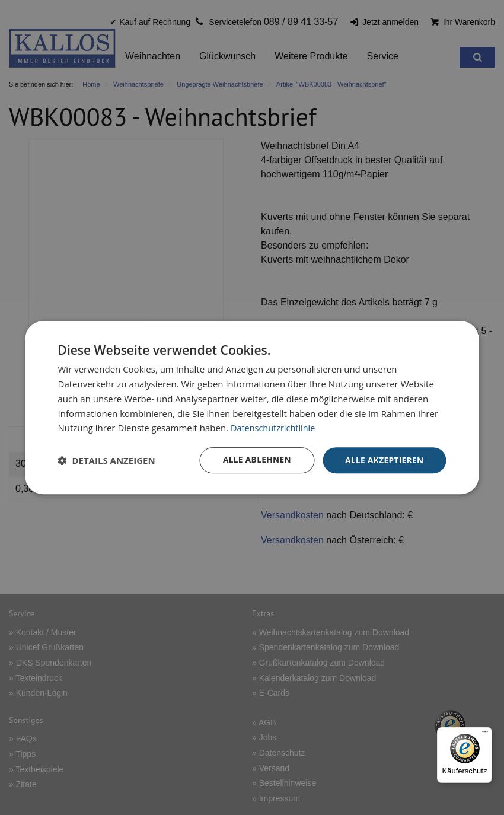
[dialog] (252, 408)
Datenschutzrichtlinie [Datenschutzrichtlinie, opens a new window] (275, 428)
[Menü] (485, 734)
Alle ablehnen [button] (254, 460)
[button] (107, 460)
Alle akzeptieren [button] (383, 460)
